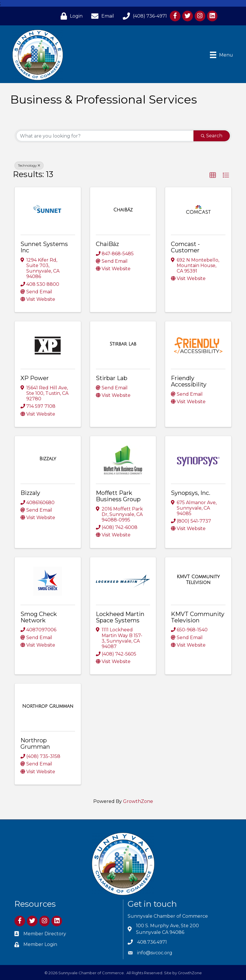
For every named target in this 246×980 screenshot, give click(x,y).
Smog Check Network (39, 617)
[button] (213, 175)
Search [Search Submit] (212, 136)
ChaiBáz (107, 244)
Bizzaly (30, 493)
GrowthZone (138, 801)
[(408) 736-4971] (143, 16)
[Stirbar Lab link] (123, 344)
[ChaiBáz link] (123, 210)
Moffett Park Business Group (118, 496)
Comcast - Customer (185, 247)
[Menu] (221, 55)
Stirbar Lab (112, 378)
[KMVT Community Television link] (198, 580)
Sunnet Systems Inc (44, 247)
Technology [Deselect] (29, 165)
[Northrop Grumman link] (48, 706)
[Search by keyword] (105, 136)
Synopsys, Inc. (191, 493)
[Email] (101, 16)
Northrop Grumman (35, 744)
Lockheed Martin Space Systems (120, 617)
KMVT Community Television (198, 617)
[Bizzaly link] (48, 459)
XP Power (35, 378)
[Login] (70, 16)
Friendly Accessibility (189, 381)
